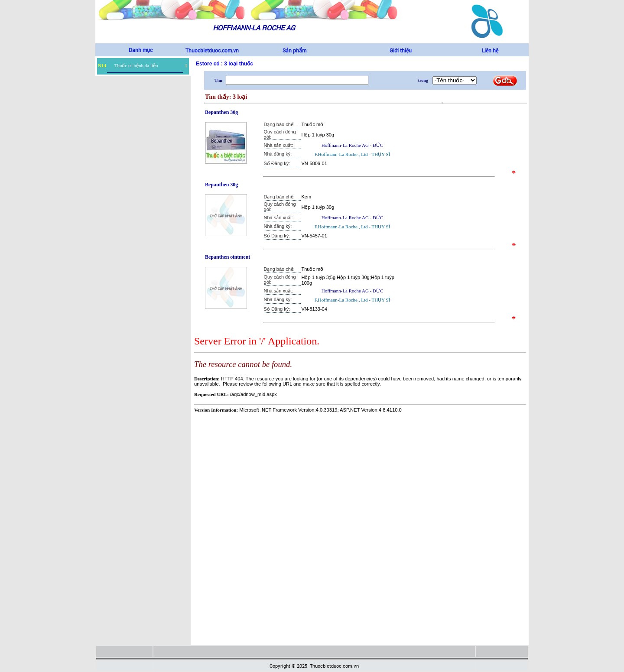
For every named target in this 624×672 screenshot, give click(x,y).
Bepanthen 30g (221, 112)
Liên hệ (490, 50)
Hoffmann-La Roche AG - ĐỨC (353, 145)
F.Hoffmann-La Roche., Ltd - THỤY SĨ (352, 154)
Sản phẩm (294, 50)
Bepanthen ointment (227, 257)
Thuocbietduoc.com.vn (212, 50)
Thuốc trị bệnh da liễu (136, 65)
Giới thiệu (401, 50)
